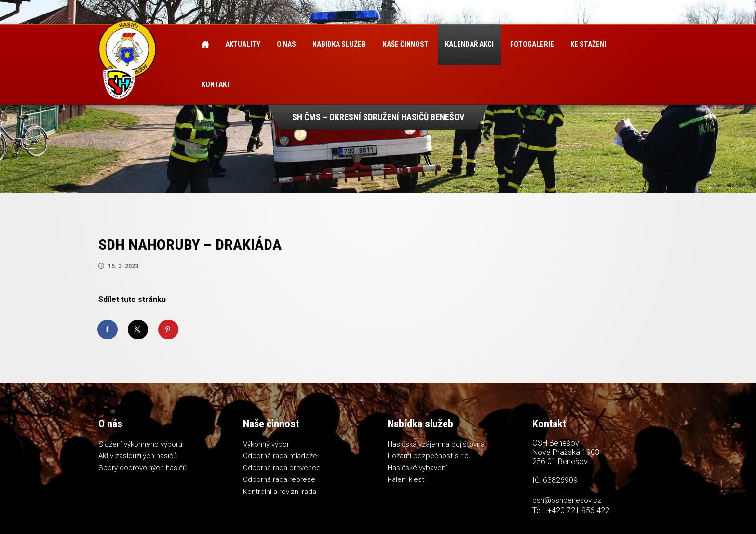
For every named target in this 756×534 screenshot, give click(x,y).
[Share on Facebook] (108, 329)
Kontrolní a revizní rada (280, 492)
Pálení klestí (407, 479)
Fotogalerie (532, 44)
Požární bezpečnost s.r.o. (429, 456)
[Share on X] (138, 329)
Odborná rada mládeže (280, 456)
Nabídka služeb (339, 44)
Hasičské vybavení (417, 468)
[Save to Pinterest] (169, 329)
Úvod (205, 45)
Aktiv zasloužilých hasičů (138, 456)
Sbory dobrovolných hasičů (142, 468)
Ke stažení (588, 44)
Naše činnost (405, 44)
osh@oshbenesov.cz (567, 500)
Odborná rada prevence (282, 468)
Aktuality (243, 44)
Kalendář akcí (469, 44)
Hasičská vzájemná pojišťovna (436, 444)
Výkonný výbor (266, 444)
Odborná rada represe (279, 479)
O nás (286, 44)
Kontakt (216, 84)
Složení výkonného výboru (140, 444)
